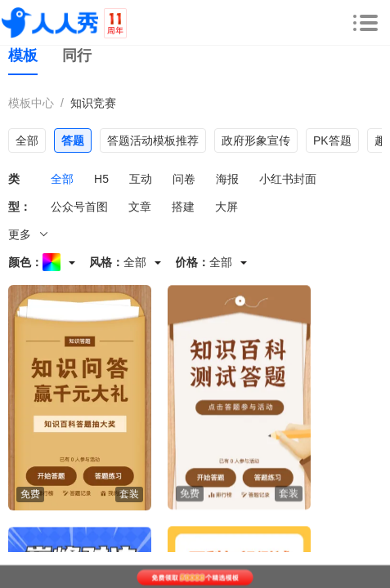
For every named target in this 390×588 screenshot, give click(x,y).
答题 (73, 140)
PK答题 (332, 140)
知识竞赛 (93, 103)
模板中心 (31, 103)
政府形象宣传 (256, 140)
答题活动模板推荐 (153, 140)
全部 (27, 140)
